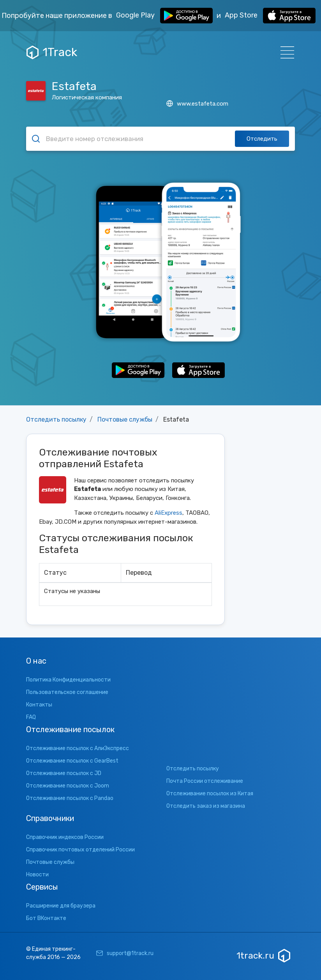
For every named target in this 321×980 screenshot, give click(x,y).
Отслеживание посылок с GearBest (72, 761)
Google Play (164, 16)
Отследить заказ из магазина (206, 806)
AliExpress (168, 513)
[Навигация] (285, 52)
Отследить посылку (56, 419)
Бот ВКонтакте (46, 918)
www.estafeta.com (197, 104)
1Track (52, 52)
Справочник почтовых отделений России (80, 850)
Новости (37, 875)
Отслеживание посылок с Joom (68, 786)
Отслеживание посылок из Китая (210, 794)
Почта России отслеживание (205, 781)
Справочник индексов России (65, 837)
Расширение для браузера (61, 906)
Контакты (39, 705)
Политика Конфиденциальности (68, 680)
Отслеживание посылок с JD (64, 773)
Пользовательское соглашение (67, 692)
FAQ (31, 717)
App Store (270, 16)
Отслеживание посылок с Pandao (70, 798)
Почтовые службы (125, 419)
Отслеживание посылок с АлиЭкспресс (78, 748)
